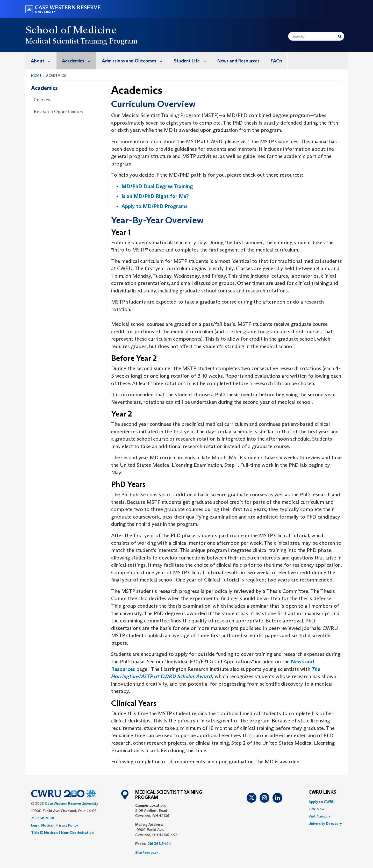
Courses (42, 100)
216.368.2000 (43, 818)
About (44, 61)
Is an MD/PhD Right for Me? (155, 196)
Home (36, 76)
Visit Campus (319, 816)
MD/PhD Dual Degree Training (157, 186)
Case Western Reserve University (71, 804)
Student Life (193, 61)
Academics (79, 61)
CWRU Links (322, 792)
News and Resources (238, 61)
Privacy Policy (67, 825)
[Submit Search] (340, 36)
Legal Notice (42, 825)
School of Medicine (71, 30)
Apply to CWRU (322, 802)
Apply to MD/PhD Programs (155, 206)
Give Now (316, 809)
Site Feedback (147, 852)
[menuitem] (41, 61)
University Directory (325, 823)
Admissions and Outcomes (135, 61)
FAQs (276, 61)
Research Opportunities (58, 112)
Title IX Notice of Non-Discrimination (62, 833)
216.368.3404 (159, 844)
